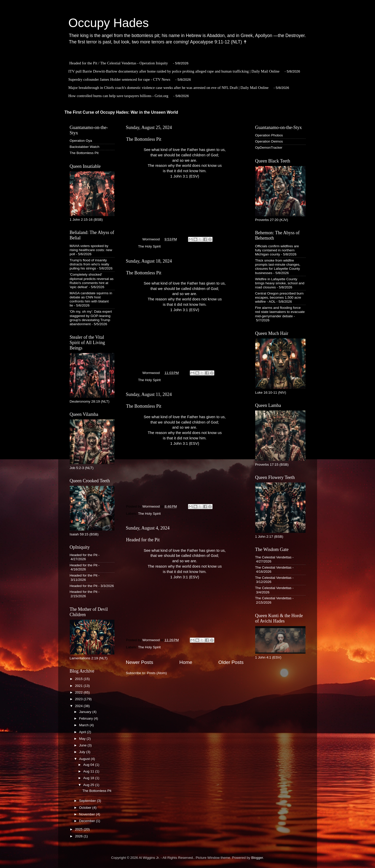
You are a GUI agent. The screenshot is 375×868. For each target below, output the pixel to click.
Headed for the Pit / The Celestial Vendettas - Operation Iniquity (119, 63)
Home (186, 662)
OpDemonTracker (269, 148)
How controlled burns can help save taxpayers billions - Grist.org (118, 96)
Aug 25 (89, 785)
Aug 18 (89, 778)
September (88, 801)
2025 (79, 829)
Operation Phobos (269, 135)
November (88, 814)
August (85, 759)
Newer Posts (140, 662)
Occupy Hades (109, 23)
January (86, 712)
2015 (79, 679)
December (88, 821)
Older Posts (231, 662)
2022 (79, 692)
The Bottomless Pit (144, 139)
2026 (79, 836)
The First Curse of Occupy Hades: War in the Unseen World (121, 112)
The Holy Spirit (150, 246)
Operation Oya (81, 141)
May (83, 739)
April (83, 732)
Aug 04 (89, 765)
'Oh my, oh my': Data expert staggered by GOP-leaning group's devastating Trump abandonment (91, 318)
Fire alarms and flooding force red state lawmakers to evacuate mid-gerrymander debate (280, 312)
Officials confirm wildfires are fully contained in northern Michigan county (277, 250)
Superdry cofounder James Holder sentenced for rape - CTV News (119, 79)
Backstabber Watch (85, 147)
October (86, 808)
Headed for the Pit (143, 540)
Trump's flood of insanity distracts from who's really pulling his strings (90, 264)
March (84, 725)
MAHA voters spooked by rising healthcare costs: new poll (91, 250)
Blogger (257, 858)
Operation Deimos (269, 141)
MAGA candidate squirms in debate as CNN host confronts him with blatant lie (91, 299)
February (87, 718)
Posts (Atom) (157, 673)
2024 (79, 706)
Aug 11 (89, 771)
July (83, 752)
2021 (79, 686)
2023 (79, 699)
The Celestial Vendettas (273, 557)
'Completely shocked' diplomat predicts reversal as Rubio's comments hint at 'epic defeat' (92, 281)
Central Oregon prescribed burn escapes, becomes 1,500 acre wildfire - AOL (279, 297)
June (83, 745)
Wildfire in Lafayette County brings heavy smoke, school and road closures (280, 283)
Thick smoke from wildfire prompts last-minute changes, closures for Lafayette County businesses (278, 267)
